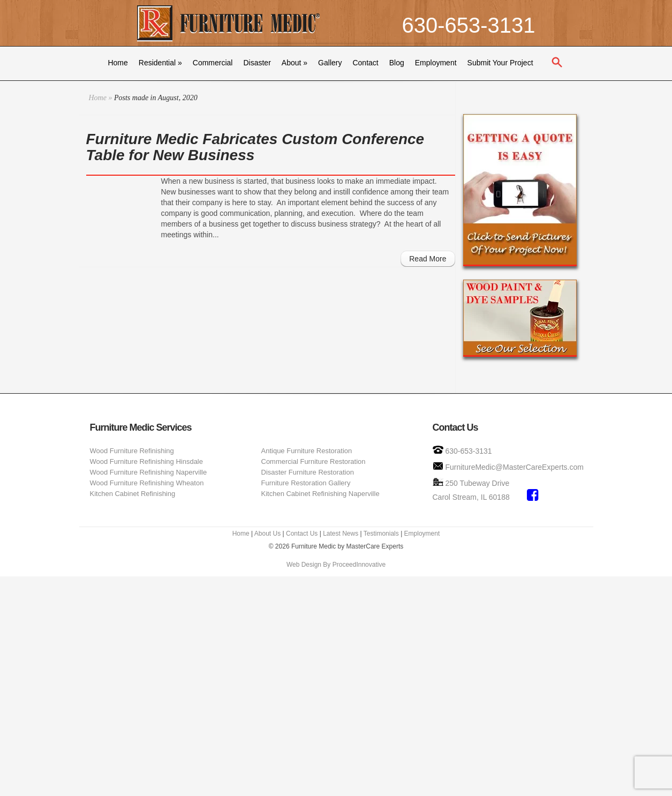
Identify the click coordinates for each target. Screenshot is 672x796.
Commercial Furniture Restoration (314, 461)
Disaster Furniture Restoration (308, 472)
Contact (365, 63)
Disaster (257, 63)
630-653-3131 (468, 25)
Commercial (213, 63)
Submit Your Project (500, 63)
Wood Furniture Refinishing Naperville (149, 472)
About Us (267, 534)
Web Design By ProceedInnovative (336, 565)
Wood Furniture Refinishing (132, 451)
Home (118, 63)
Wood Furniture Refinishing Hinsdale (146, 461)
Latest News (341, 534)
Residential (160, 63)
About (295, 63)
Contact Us (302, 534)
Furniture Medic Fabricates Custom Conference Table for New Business (255, 147)
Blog (397, 63)
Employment (436, 63)
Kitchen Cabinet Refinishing (133, 494)
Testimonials (381, 534)
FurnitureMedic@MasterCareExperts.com (514, 467)
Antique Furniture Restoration (307, 451)
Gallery (330, 63)
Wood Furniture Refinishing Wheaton (147, 483)
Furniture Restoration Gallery (306, 483)
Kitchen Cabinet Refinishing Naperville (320, 494)
